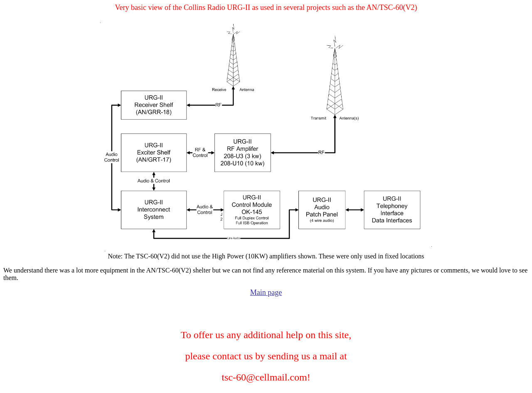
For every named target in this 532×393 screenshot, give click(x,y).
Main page (266, 292)
